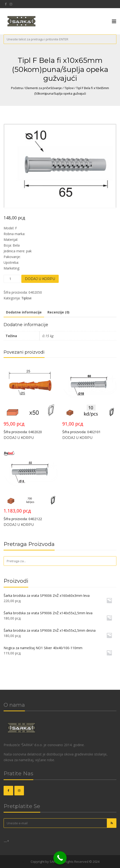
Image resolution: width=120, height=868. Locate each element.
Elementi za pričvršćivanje (44, 88)
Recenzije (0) (58, 312)
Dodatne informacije (24, 312)
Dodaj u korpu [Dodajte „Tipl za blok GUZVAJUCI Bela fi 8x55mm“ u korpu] (19, 525)
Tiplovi (69, 88)
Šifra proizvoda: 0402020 (31, 399)
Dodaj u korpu (40, 279)
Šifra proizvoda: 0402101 (89, 399)
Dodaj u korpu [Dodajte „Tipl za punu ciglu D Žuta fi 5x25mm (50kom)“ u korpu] (19, 438)
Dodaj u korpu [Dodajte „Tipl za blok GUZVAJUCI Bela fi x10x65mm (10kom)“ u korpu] (77, 438)
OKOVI (25, 862)
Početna (17, 88)
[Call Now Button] (60, 858)
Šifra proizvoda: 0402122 (31, 486)
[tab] (24, 313)
